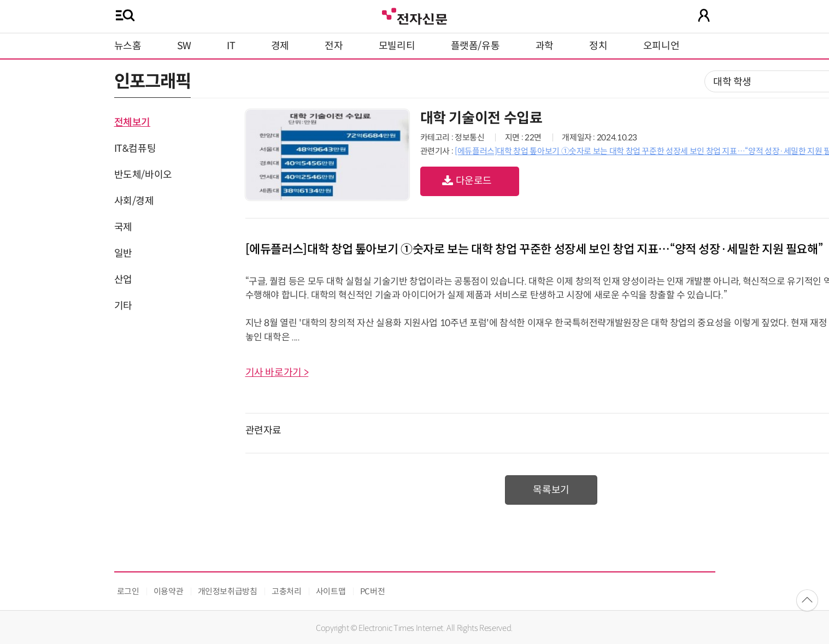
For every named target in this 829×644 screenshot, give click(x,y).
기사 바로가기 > (277, 373)
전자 (334, 46)
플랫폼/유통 (475, 46)
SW (184, 46)
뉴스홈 (128, 46)
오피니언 (662, 46)
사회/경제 (134, 201)
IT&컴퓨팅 (135, 149)
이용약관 (169, 591)
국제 (123, 227)
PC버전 (373, 591)
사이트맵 (331, 591)
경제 (280, 46)
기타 (123, 306)
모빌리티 (397, 46)
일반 (123, 253)
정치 (598, 46)
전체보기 (133, 122)
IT (231, 46)
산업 (123, 280)
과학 (545, 46)
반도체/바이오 (143, 175)
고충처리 (287, 591)
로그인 (128, 591)
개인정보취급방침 (228, 591)
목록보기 (551, 490)
